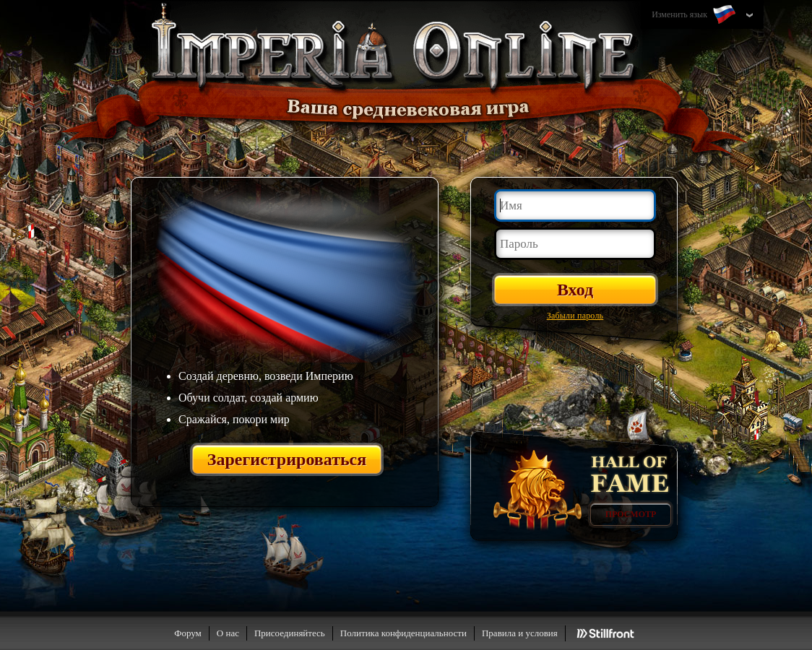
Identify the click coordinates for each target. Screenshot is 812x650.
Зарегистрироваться (287, 459)
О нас (228, 633)
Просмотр (631, 514)
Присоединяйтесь (290, 633)
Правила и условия (520, 633)
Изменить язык (695, 15)
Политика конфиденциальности (403, 633)
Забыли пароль (575, 316)
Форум (188, 633)
